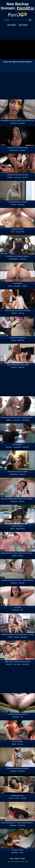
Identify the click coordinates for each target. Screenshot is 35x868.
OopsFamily (9, 664)
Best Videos (23, 25)
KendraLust (14, 367)
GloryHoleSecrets (14, 150)
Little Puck (24, 798)
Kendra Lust (21, 367)
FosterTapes (13, 771)
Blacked (12, 529)
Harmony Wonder (20, 232)
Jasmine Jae (23, 259)
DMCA (23, 862)
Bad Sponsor (9, 447)
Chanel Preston (21, 825)
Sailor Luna (22, 474)
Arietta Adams (21, 205)
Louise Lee (21, 313)
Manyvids (15, 556)
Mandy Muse (17, 286)
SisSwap (10, 637)
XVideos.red (14, 501)
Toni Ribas (25, 286)
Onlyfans (14, 744)
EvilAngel (10, 286)
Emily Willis (22, 123)
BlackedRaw (15, 853)
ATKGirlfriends (14, 123)
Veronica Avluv (17, 420)
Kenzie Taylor (26, 664)
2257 (27, 862)
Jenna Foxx (25, 177)
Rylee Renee (21, 340)
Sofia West (23, 150)
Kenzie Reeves (18, 447)
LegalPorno (14, 313)
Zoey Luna (20, 744)
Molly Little (21, 583)
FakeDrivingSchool (14, 259)
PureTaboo (10, 177)
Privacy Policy (17, 862)
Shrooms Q (21, 501)
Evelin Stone (26, 447)
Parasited (11, 798)
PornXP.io (25, 8)
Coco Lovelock (17, 664)
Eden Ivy (21, 556)
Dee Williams (21, 771)
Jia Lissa (21, 853)
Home (12, 858)
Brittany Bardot (26, 420)
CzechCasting (15, 610)
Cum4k (12, 232)
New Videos (12, 25)
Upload (17, 858)
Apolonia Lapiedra (20, 529)
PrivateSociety (16, 717)
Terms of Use (10, 862)
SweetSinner (14, 583)
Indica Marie (24, 637)
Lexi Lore (17, 798)
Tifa (22, 717)
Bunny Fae (17, 637)
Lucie (22, 610)
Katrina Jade (17, 177)
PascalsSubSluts (14, 474)
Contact (22, 858)
